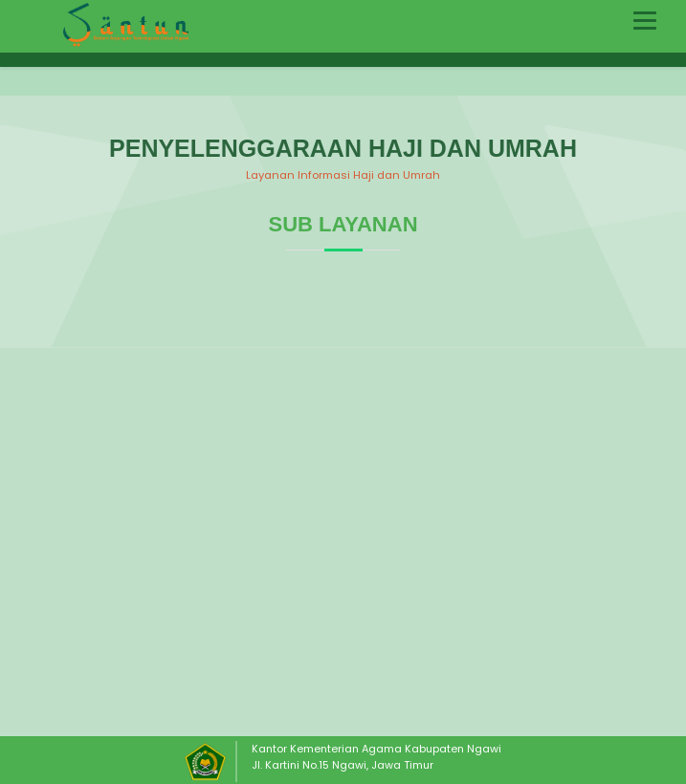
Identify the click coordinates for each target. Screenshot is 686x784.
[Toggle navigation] (645, 21)
